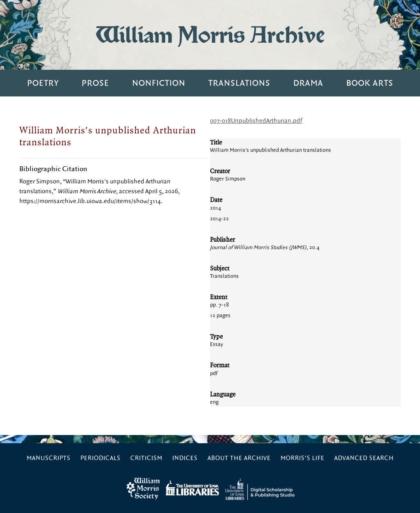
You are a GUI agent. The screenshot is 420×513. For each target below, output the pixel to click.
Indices (185, 458)
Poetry (43, 83)
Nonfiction (159, 83)
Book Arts (370, 83)
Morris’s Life (302, 458)
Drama (308, 83)
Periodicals (100, 458)
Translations (239, 83)
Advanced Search (364, 458)
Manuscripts (49, 458)
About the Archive (239, 458)
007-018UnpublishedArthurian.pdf (256, 121)
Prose (95, 83)
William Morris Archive (210, 35)
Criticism (146, 458)
